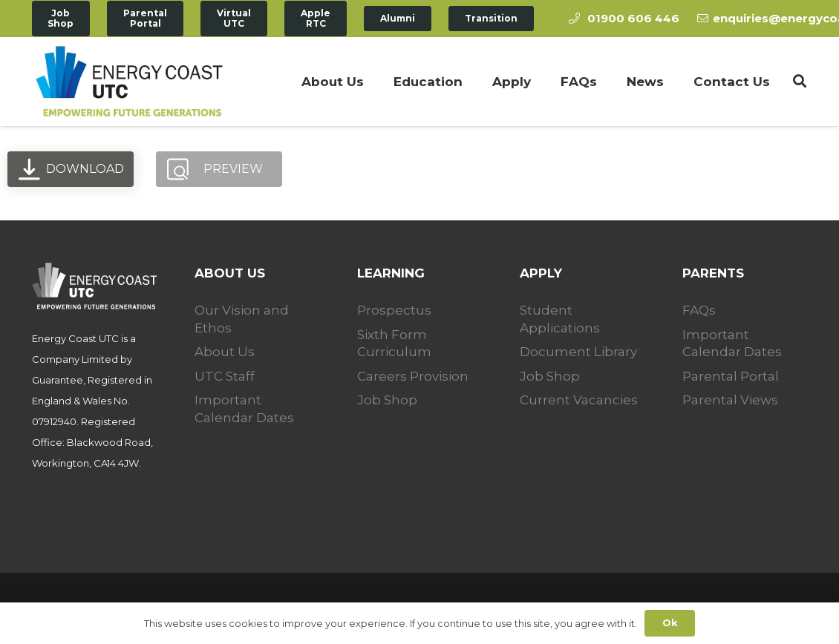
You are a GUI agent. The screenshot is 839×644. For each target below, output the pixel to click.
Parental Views (730, 400)
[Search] (800, 82)
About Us (225, 352)
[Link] (129, 82)
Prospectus (394, 310)
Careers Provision (413, 376)
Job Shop (387, 400)
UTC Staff (225, 376)
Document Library (578, 352)
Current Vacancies (579, 400)
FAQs (699, 310)
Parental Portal (731, 376)
